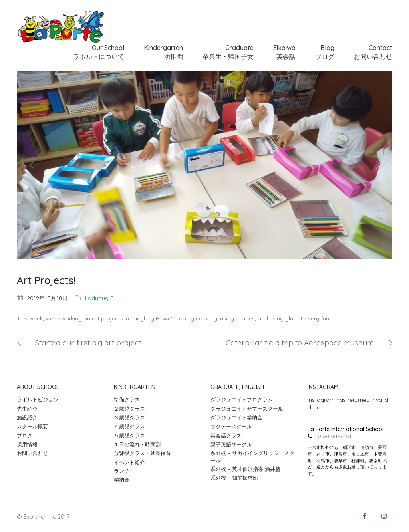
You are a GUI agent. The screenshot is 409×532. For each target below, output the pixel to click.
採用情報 (27, 444)
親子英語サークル (231, 444)
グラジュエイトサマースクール (247, 409)
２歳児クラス (129, 409)
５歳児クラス (129, 435)
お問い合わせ (32, 453)
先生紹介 (27, 409)
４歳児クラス (129, 427)
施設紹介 (27, 417)
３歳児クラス (129, 417)
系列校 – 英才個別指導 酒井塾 (245, 469)
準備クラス (127, 400)
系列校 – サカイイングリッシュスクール (252, 457)
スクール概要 (32, 427)
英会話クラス (226, 435)
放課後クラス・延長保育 (142, 453)
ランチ (122, 471)
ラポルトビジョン (38, 400)
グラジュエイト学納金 (236, 417)
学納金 (122, 480)
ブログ (25, 435)
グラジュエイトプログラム (242, 400)
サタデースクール (231, 427)
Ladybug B (99, 298)
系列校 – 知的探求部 (234, 478)
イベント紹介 (129, 462)
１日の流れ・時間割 (137, 444)
